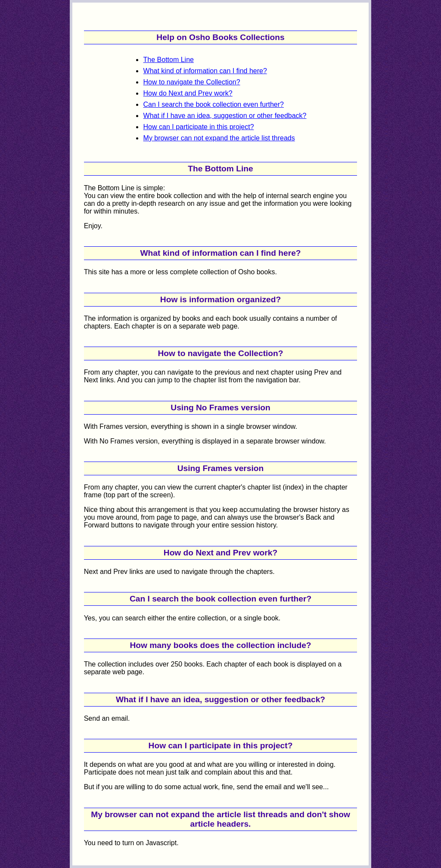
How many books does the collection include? (220, 645)
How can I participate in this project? (199, 127)
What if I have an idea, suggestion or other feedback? (225, 116)
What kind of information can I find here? (205, 71)
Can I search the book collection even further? (214, 104)
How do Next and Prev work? (188, 93)
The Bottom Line (169, 60)
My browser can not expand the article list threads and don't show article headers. (220, 819)
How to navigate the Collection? (192, 82)
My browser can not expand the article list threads (219, 138)
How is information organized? (220, 299)
